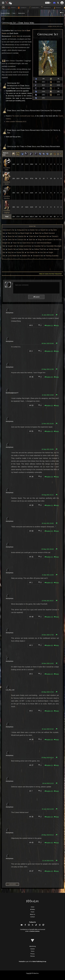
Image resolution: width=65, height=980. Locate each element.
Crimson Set (22, 240)
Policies (32, 956)
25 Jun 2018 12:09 (48, 809)
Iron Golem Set (32, 252)
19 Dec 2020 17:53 (48, 635)
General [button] (22, 8)
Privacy (32, 954)
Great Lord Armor (25, 246)
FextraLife (22, 962)
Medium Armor (22, 13)
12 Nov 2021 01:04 (48, 424)
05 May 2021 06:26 (48, 549)
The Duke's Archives (19, 116)
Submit (36, 297)
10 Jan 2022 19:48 (48, 395)
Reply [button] (56, 326)
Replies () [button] (49, 326)
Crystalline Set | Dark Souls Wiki (18, 23)
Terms (33, 951)
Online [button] (57, 8)
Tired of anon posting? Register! (50, 274)
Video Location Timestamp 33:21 (16, 122)
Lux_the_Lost (10, 690)
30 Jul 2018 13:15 (48, 783)
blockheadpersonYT (12, 393)
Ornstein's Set (38, 256)
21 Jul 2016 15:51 (48, 861)
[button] (48, 3)
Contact (32, 917)
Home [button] (12, 8)
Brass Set (11, 236)
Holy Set (11, 252)
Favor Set (16, 243)
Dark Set (32, 240)
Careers (32, 949)
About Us (32, 914)
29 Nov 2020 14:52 (48, 663)
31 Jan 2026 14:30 (48, 315)
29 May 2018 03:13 (48, 835)
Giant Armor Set (28, 243)
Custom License (35, 931)
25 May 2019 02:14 (48, 758)
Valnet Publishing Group (39, 962)
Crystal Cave (30, 116)
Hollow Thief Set (40, 249)
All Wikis (33, 909)
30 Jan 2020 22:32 (48, 729)
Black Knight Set (26, 233)
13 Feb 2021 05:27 (48, 601)
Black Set (38, 233)
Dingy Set (41, 240)
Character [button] (33, 8)
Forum (33, 912)
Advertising (33, 946)
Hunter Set (20, 252)
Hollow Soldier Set (25, 249)
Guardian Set (39, 246)
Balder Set (34, 230)
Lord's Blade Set (13, 256)
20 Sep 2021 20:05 (48, 449)
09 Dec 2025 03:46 (48, 343)
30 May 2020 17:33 (48, 692)
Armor (14, 13)
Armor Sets (16, 36)
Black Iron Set (13, 233)
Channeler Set (44, 236)
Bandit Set (44, 230)
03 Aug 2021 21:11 (48, 495)
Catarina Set (22, 236)
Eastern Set (51, 240)
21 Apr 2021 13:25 (48, 575)
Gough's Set (12, 246)
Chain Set (32, 236)
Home (33, 907)
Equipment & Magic (5, 13)
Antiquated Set (22, 230)
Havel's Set (12, 249)
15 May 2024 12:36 (48, 369)
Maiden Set (26, 256)
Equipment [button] (46, 8)
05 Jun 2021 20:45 (48, 523)
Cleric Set (11, 240)
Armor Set (21, 31)
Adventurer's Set (9, 230)
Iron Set (43, 252)
